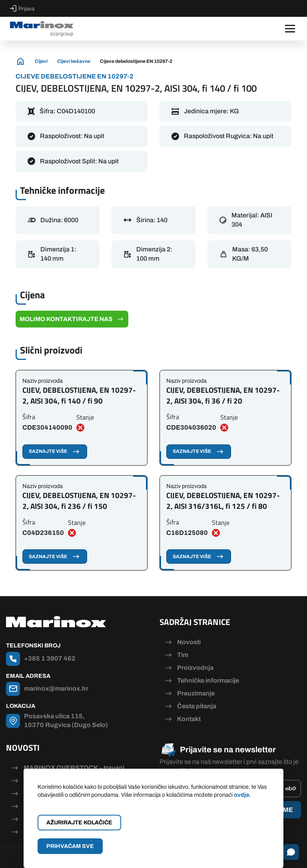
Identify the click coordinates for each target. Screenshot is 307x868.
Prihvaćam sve (70, 846)
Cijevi (41, 61)
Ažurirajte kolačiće (79, 823)
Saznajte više (55, 452)
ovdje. (242, 795)
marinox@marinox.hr (56, 688)
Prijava (22, 8)
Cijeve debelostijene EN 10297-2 (136, 61)
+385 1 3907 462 (50, 658)
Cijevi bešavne (74, 61)
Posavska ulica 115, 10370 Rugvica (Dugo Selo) (66, 720)
